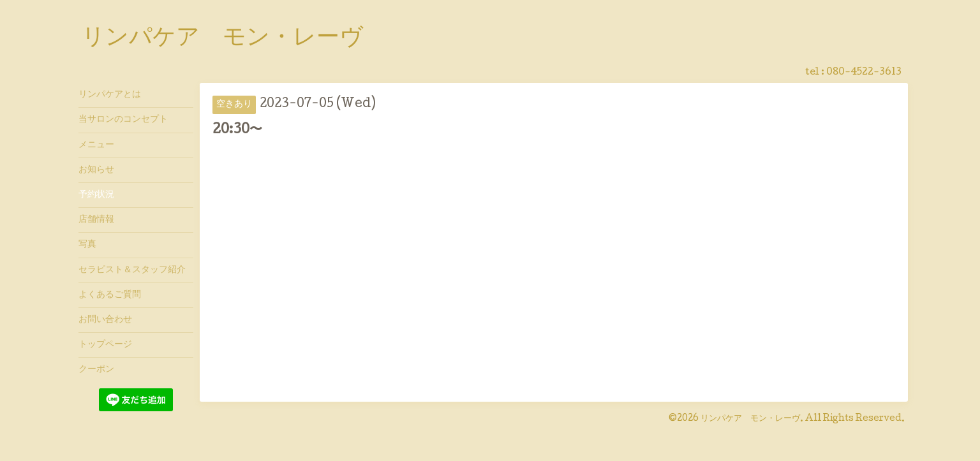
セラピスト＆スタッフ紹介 (132, 270)
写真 (87, 245)
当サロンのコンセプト (123, 120)
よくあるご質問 (110, 295)
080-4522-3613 (864, 73)
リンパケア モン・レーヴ (222, 39)
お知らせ (96, 170)
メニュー (96, 145)
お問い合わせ (105, 320)
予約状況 (96, 195)
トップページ (105, 345)
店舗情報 (96, 220)
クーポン (96, 370)
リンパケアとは (110, 95)
